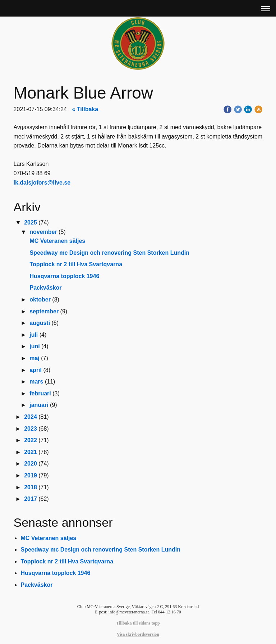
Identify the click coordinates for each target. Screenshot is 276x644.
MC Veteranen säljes (57, 241)
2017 (31, 499)
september (44, 311)
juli (34, 335)
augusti (40, 323)
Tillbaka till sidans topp (138, 623)
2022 (31, 440)
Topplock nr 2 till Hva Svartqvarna (76, 264)
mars (36, 382)
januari (39, 405)
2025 (31, 223)
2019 (31, 475)
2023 (31, 429)
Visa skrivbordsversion (138, 634)
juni (34, 346)
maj (34, 358)
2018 (31, 487)
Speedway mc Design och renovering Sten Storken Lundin (109, 253)
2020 (31, 464)
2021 (31, 452)
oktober (40, 300)
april (36, 370)
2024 (31, 417)
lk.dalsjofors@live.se (42, 183)
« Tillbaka (85, 109)
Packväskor (45, 288)
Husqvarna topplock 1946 (64, 276)
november (43, 232)
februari (40, 393)
